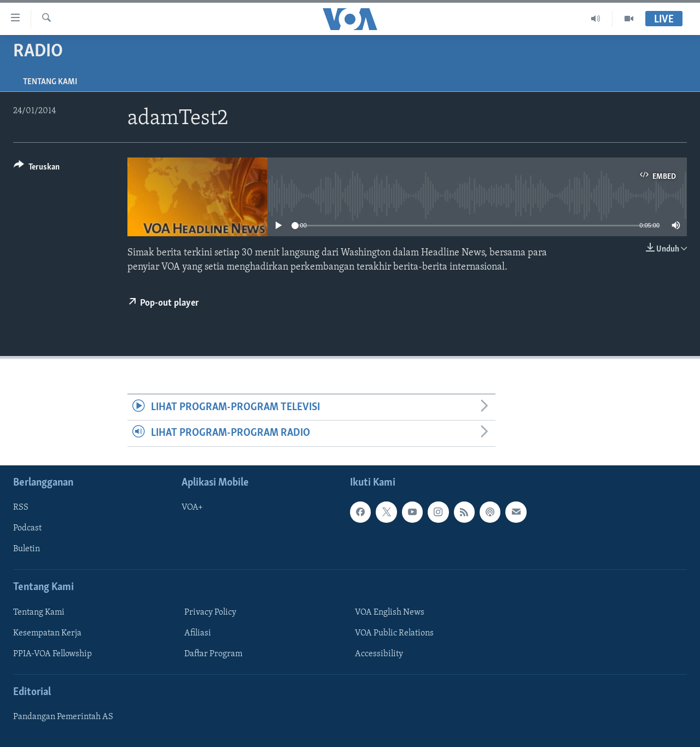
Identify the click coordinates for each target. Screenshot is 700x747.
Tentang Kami (50, 82)
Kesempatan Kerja (47, 633)
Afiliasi (198, 633)
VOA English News (390, 612)
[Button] (37, 169)
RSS (21, 507)
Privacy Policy (210, 612)
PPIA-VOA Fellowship (52, 654)
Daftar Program (213, 654)
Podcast (27, 528)
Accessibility (379, 654)
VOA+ (192, 507)
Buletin (27, 549)
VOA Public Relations (394, 633)
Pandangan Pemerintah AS (63, 717)
